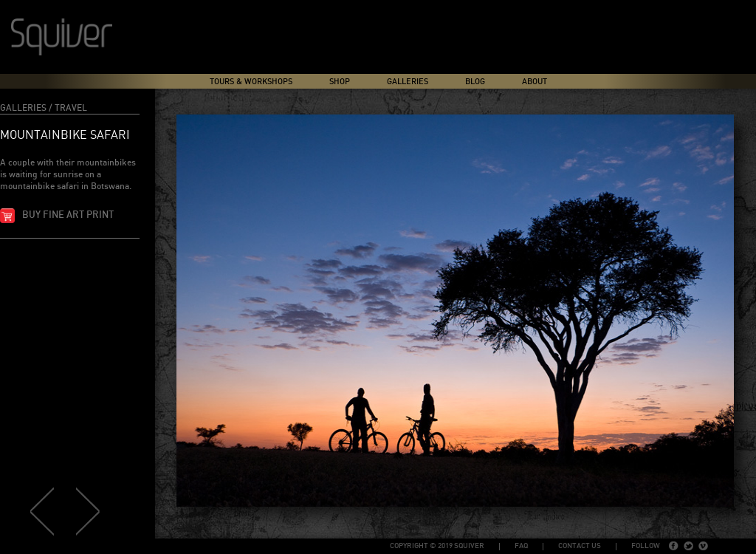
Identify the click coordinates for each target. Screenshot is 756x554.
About (535, 82)
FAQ (521, 546)
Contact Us (580, 546)
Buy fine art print (68, 215)
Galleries (408, 82)
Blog (475, 82)
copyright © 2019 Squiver (437, 546)
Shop (340, 82)
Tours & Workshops (251, 82)
